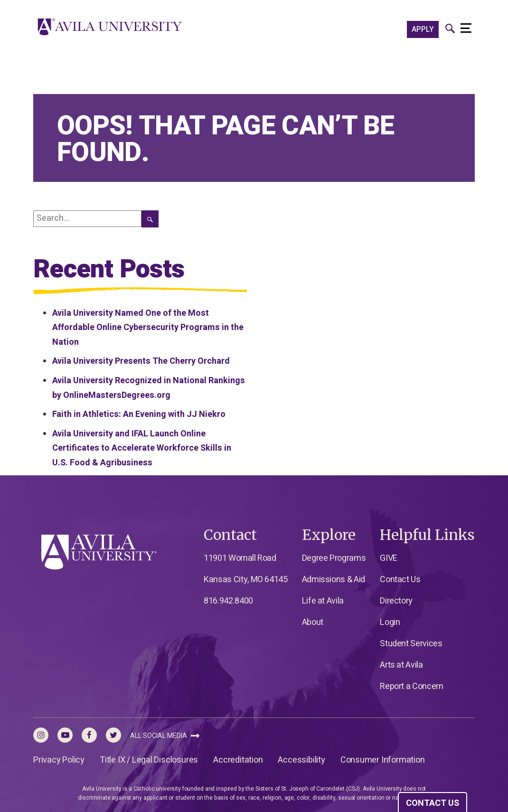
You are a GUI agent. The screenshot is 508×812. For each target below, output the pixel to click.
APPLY (423, 29)
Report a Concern (411, 686)
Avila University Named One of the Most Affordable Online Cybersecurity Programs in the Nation (148, 328)
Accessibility (301, 760)
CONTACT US (433, 803)
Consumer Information (383, 760)
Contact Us (400, 580)
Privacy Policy (59, 760)
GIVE (389, 558)
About (313, 622)
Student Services (411, 644)
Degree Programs (334, 558)
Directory (396, 601)
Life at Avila (323, 601)
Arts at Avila (401, 665)
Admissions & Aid (334, 580)
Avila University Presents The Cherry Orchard (141, 361)
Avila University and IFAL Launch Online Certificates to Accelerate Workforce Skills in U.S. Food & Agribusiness (142, 448)
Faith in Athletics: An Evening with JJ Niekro (139, 414)
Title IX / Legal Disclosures (149, 760)
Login (390, 622)
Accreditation (238, 760)
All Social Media (165, 736)
